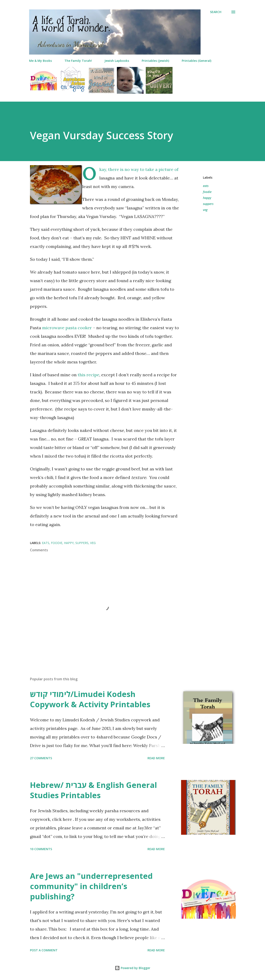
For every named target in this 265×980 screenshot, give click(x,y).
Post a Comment (44, 950)
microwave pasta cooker (67, 328)
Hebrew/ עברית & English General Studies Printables (93, 790)
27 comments (41, 758)
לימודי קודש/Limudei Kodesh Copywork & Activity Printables (90, 699)
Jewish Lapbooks (117, 61)
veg (205, 210)
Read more (156, 758)
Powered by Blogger (132, 968)
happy (207, 198)
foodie (207, 192)
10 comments (41, 849)
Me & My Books (40, 61)
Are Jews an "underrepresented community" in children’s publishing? (91, 886)
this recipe (89, 375)
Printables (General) (197, 61)
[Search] (216, 12)
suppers (208, 204)
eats (206, 186)
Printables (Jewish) (155, 61)
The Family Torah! (78, 61)
